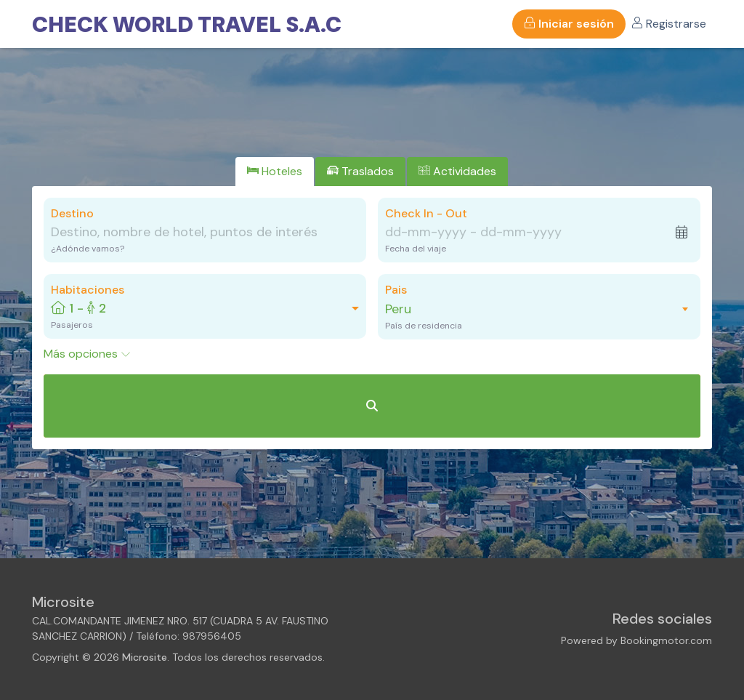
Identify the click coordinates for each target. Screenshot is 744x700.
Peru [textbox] (398, 309)
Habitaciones (88, 290)
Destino (72, 213)
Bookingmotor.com (666, 640)
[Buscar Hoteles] (372, 406)
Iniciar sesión (569, 24)
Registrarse (669, 24)
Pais (396, 290)
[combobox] (532, 309)
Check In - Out (426, 213)
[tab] (275, 172)
